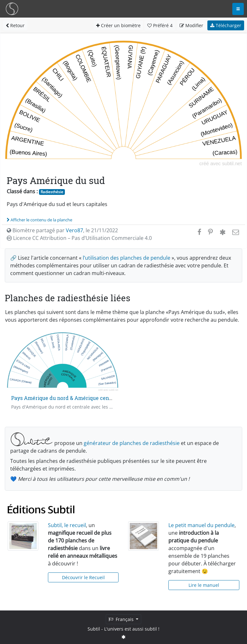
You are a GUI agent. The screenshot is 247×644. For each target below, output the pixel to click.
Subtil (94, 629)
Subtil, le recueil (67, 525)
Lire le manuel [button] (204, 585)
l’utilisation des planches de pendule (127, 258)
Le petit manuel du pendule (201, 525)
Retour (15, 25)
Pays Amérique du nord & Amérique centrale (66, 398)
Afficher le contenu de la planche (39, 220)
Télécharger (226, 25)
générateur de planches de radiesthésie (132, 443)
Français (122, 619)
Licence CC (79, 238)
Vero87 (74, 230)
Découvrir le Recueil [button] (83, 577)
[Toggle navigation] (238, 9)
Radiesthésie (52, 192)
